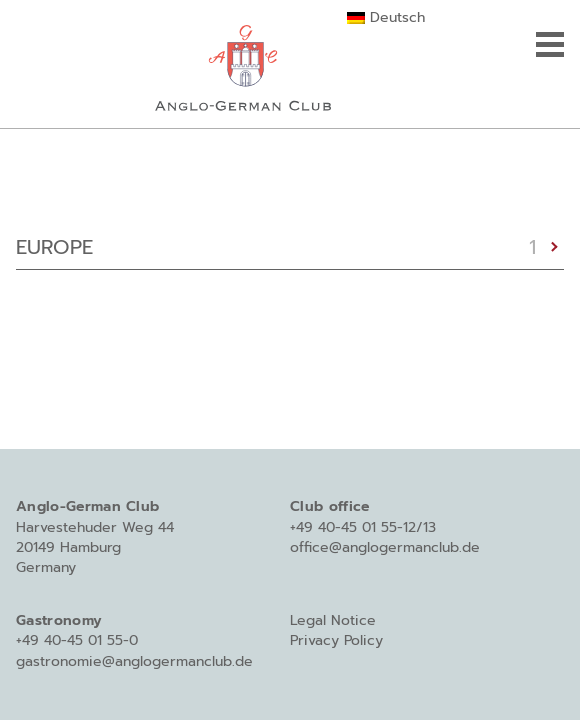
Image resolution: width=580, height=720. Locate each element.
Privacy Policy (336, 640)
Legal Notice (333, 620)
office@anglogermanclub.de (385, 547)
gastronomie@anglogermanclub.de (134, 661)
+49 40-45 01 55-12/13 (363, 527)
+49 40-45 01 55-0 (77, 640)
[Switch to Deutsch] (385, 18)
